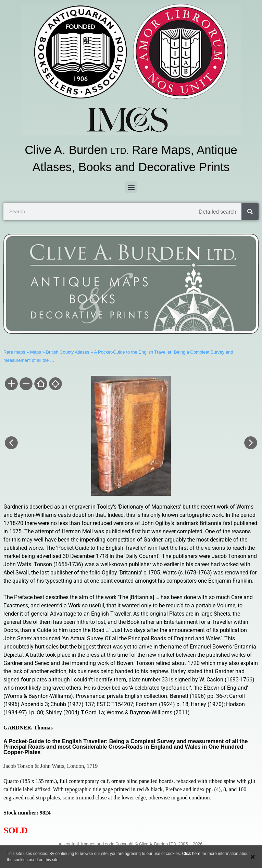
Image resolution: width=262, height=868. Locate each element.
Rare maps (14, 352)
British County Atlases (67, 352)
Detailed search (218, 212)
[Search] (250, 212)
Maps (36, 352)
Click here (191, 854)
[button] (131, 187)
